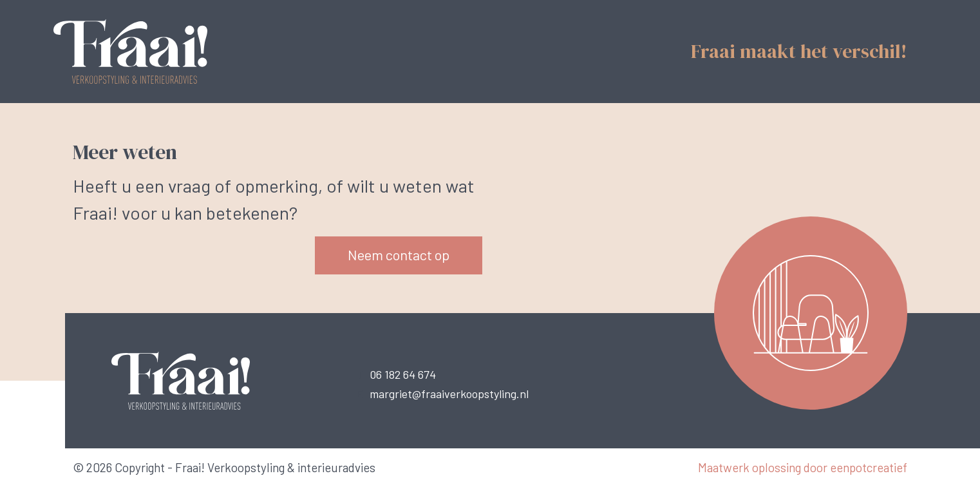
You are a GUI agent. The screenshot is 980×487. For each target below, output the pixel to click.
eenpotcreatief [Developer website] (869, 467)
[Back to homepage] (150, 50)
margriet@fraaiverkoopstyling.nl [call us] (449, 394)
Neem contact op (399, 254)
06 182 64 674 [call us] (403, 374)
